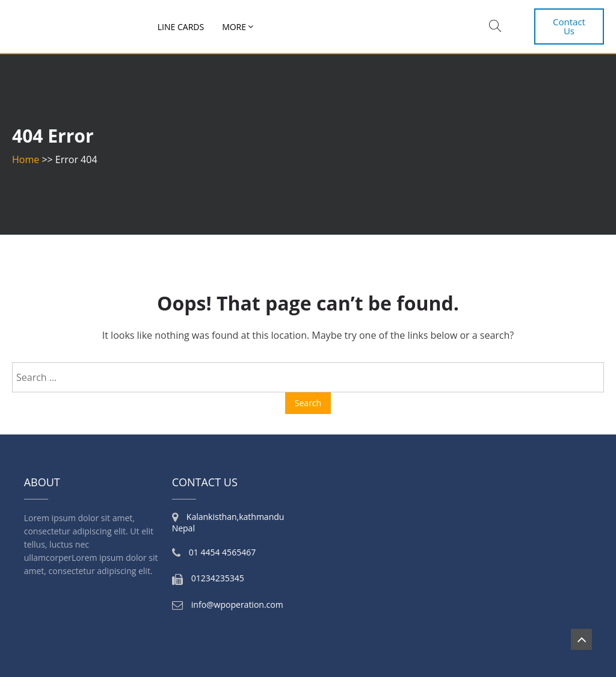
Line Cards (181, 27)
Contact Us (569, 26)
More (234, 27)
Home (26, 159)
